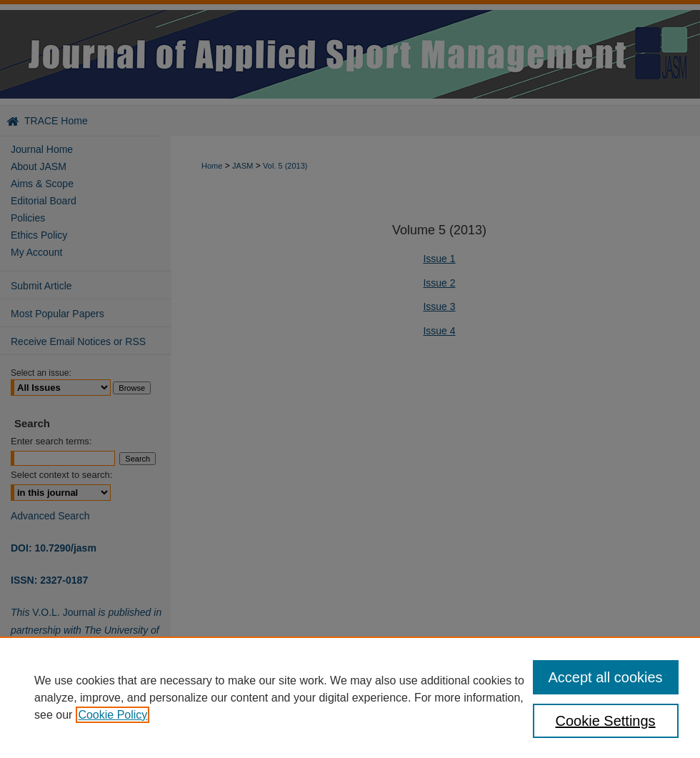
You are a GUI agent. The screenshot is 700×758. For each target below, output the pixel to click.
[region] (350, 697)
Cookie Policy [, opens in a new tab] (112, 715)
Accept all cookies (606, 677)
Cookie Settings (606, 721)
